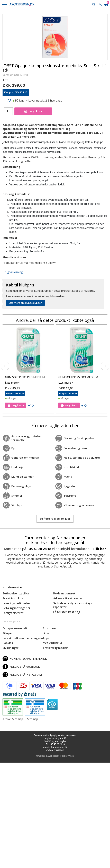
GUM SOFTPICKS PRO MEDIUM (25, 377)
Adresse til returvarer (68, 598)
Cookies (8, 643)
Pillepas (8, 633)
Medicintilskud (52, 643)
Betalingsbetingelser (16, 608)
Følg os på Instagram (22, 675)
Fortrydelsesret (13, 613)
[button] (4, 4)
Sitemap (33, 719)
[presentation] (5, 366)
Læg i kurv (33, 111)
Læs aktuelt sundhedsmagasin (23, 638)
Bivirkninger (11, 648)
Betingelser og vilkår (16, 593)
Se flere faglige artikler (55, 519)
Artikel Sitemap (13, 719)
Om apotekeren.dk (15, 628)
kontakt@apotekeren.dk (25, 659)
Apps (46, 638)
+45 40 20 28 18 (39, 549)
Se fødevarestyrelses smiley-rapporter (72, 605)
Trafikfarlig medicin (56, 648)
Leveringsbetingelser (17, 603)
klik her (99, 549)
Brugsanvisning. (13, 272)
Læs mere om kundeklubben (25, 303)
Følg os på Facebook (21, 667)
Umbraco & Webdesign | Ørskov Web (55, 756)
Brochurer (49, 628)
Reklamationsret (64, 593)
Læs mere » (12, 383)
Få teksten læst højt (67, 612)
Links (46, 633)
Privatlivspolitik (13, 598)
